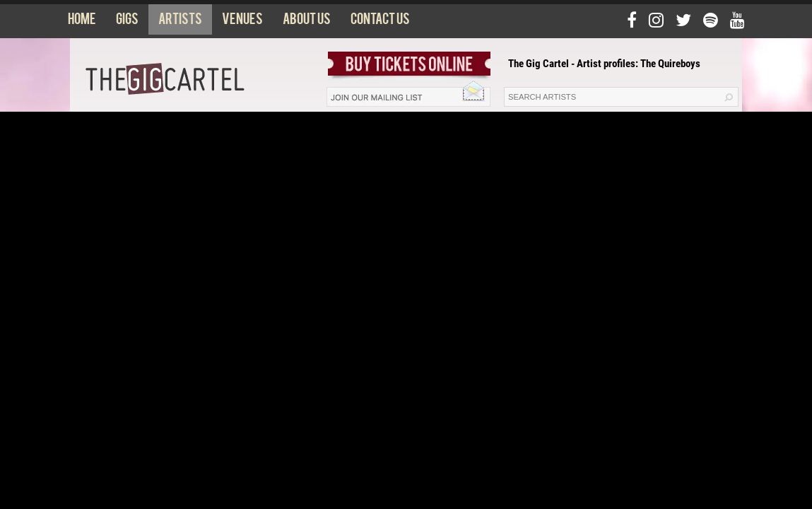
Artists (180, 22)
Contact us (380, 22)
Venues (242, 22)
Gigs (127, 22)
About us (307, 22)
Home (82, 22)
